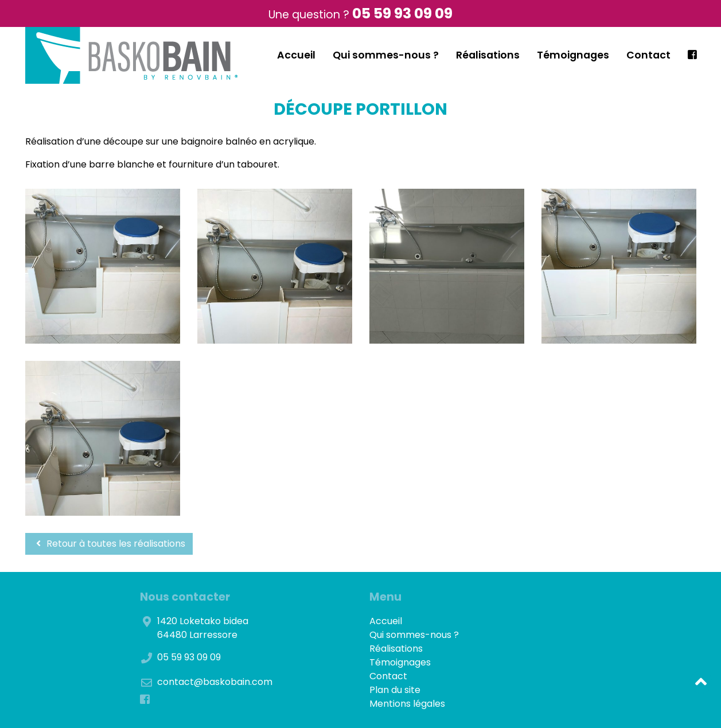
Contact (648, 55)
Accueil (296, 55)
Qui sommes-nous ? (386, 55)
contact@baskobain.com (215, 682)
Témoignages (573, 55)
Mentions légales (407, 704)
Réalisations (488, 55)
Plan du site (395, 690)
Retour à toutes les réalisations (109, 544)
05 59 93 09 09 (402, 13)
